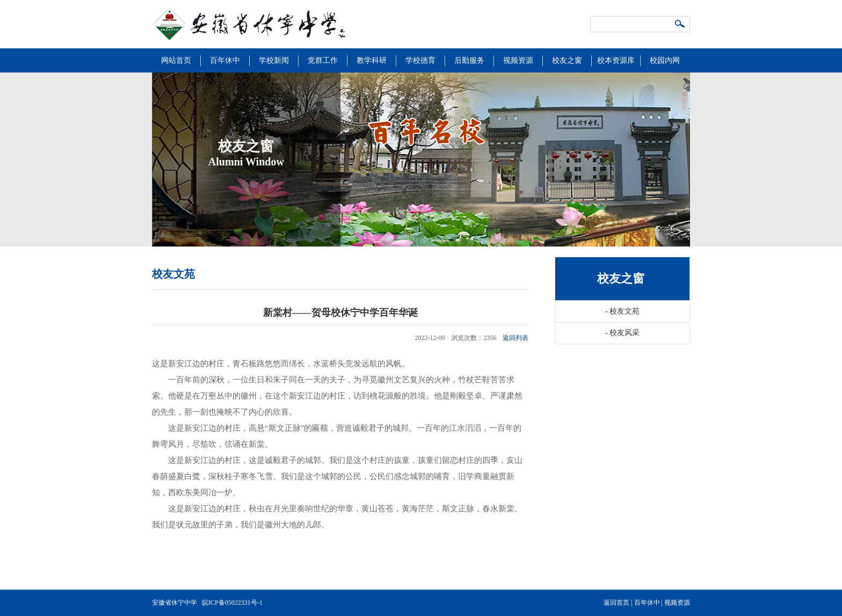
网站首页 (176, 60)
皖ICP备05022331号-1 (232, 603)
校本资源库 (616, 60)
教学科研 (372, 60)
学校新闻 (274, 60)
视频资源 (518, 60)
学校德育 (420, 60)
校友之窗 (567, 60)
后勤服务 (469, 60)
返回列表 (516, 338)
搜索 (680, 25)
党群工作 (323, 60)
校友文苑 (622, 311)
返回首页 (616, 603)
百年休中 (225, 60)
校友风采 (622, 333)
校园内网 (665, 60)
